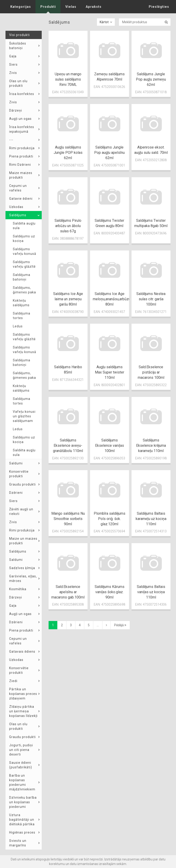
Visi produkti (19, 35)
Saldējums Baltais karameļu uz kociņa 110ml (151, 519)
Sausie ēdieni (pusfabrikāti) (21, 765)
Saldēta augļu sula (24, 226)
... (98, 625)
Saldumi (16, 463)
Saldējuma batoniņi (22, 277)
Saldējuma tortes (22, 316)
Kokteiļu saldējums (21, 303)
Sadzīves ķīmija (22, 568)
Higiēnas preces (22, 832)
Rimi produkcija (22, 148)
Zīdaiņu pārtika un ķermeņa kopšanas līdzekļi (23, 711)
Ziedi (13, 681)
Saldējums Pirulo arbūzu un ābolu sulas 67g (68, 226)
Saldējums (18, 215)
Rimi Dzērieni (20, 165)
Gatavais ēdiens (22, 652)
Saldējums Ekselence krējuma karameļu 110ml (151, 445)
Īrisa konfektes (22, 94)
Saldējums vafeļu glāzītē (24, 264)
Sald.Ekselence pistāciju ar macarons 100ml (151, 372)
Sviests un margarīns (18, 843)
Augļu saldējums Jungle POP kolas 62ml (68, 153)
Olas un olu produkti (18, 83)
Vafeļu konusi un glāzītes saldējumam (24, 416)
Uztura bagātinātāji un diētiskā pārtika (22, 820)
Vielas (70, 7)
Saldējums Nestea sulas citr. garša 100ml (151, 299)
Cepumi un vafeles (18, 188)
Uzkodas (16, 207)
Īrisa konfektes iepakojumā (22, 129)
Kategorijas (20, 7)
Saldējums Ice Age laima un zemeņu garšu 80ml (68, 299)
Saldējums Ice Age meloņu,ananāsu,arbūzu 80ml (112, 299)
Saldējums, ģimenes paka (24, 290)
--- (11, 140)
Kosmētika (18, 589)
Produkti (47, 7)
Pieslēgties (159, 7)
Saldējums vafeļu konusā (25, 251)
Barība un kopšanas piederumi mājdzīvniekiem (22, 782)
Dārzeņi (16, 110)
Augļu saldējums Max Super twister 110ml (110, 372)
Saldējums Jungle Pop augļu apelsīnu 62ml (109, 153)
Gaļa (13, 56)
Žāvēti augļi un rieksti (21, 511)
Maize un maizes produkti (23, 541)
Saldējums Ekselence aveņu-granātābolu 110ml (68, 445)
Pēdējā (120, 625)
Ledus (18, 326)
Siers (13, 65)
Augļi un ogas (20, 119)
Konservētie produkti (19, 474)
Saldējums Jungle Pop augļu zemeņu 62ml (151, 79)
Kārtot (106, 22)
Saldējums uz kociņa (24, 239)
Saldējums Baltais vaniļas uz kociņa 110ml (151, 592)
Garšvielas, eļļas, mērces (23, 579)
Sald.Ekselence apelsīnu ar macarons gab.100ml (68, 592)
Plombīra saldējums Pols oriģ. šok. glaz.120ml (110, 519)
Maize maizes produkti (21, 175)
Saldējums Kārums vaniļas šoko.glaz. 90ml (110, 592)
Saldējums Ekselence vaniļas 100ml (110, 445)
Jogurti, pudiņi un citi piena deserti (21, 750)
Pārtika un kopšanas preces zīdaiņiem (23, 694)
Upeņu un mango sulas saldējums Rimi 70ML (68, 79)
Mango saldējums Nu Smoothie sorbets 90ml (68, 519)
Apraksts (92, 7)
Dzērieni (16, 493)
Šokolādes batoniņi (18, 46)
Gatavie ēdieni (21, 199)
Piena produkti (21, 156)
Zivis (13, 73)
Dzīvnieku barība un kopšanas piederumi (23, 802)
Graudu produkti (22, 484)
